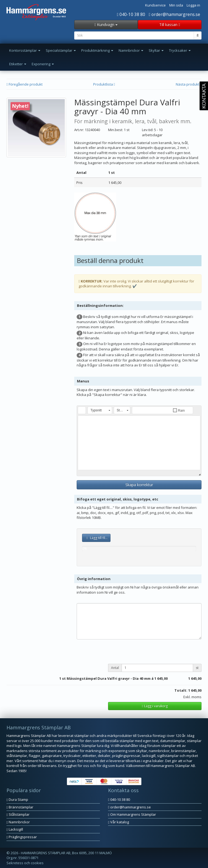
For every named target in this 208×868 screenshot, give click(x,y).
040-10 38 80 (131, 14)
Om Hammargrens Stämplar (132, 814)
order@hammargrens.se (174, 14)
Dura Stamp (17, 799)
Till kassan (170, 25)
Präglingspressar (22, 837)
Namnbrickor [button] (131, 50)
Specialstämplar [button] (61, 50)
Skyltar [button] (156, 50)
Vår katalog (118, 822)
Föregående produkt (25, 84)
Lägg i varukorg (155, 706)
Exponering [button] (43, 64)
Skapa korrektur (139, 485)
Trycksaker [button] (180, 50)
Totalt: (181, 690)
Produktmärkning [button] (97, 50)
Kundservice (155, 5)
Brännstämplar (20, 807)
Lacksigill (15, 829)
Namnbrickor (18, 822)
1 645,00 (161, 678)
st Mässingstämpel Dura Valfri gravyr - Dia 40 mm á (108, 678)
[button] (82, 410)
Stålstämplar (18, 814)
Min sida (176, 5)
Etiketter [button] (18, 64)
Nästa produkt (189, 84)
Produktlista (104, 84)
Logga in (193, 5)
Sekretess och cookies (25, 863)
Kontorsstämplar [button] (25, 50)
